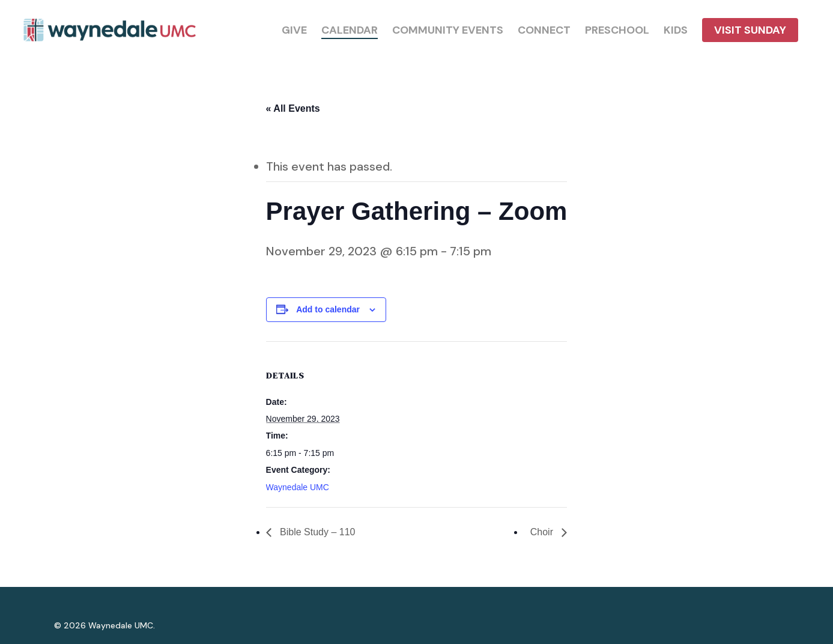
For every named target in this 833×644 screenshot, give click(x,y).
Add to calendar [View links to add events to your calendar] (328, 309)
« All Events (293, 108)
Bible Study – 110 (317, 532)
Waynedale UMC (298, 487)
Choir (543, 532)
